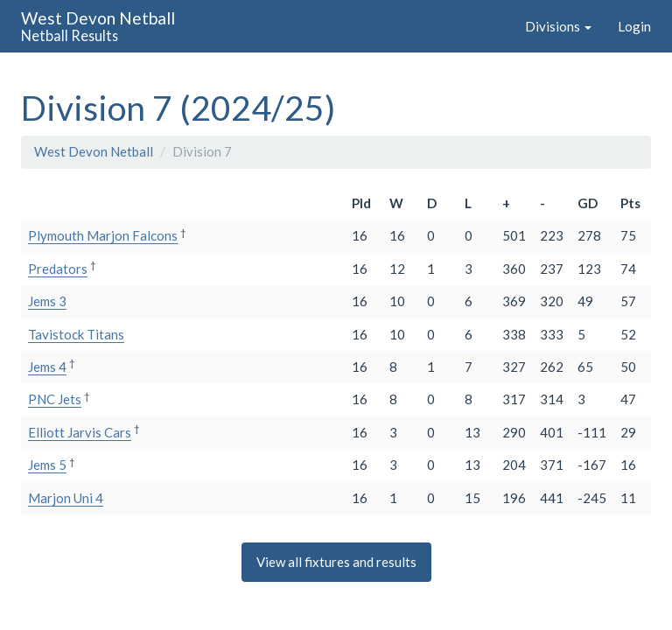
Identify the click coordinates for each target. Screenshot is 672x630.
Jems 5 (47, 465)
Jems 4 (47, 367)
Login (634, 26)
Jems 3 (47, 301)
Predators (58, 269)
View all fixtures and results (336, 562)
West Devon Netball (94, 151)
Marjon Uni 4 (66, 498)
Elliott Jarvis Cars (80, 432)
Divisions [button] (558, 26)
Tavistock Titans (76, 334)
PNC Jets (55, 399)
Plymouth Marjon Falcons (103, 235)
